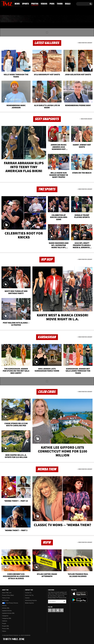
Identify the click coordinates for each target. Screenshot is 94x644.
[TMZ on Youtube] (9, 3)
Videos (48, 19)
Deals (86, 19)
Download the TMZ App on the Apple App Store (79, 594)
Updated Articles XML (8, 613)
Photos (34, 19)
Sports (19, 19)
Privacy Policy (52, 598)
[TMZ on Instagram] (12, 3)
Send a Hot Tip (29, 595)
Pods (61, 19)
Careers (27, 598)
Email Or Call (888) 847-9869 (22, 11)
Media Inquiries (29, 603)
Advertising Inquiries (31, 600)
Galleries (5, 621)
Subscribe (64, 602)
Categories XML (7, 618)
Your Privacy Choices (10, 603)
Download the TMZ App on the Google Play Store (79, 600)
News (6, 19)
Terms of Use (6, 598)
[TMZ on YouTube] (58, 610)
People (4, 623)
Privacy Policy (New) (8, 595)
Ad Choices (5, 600)
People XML (6, 626)
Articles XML (6, 608)
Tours (73, 19)
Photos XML (6, 629)
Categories (5, 616)
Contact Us (28, 593)
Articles (4, 606)
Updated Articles (7, 611)
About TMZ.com (7, 593)
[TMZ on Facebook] (3, 3)
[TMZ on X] (5, 3)
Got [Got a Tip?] (7, 11)
